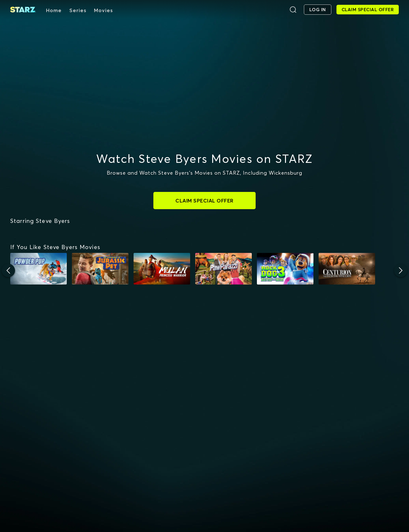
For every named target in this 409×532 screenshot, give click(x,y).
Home (54, 10)
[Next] (401, 328)
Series (78, 10)
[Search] (293, 10)
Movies (103, 10)
